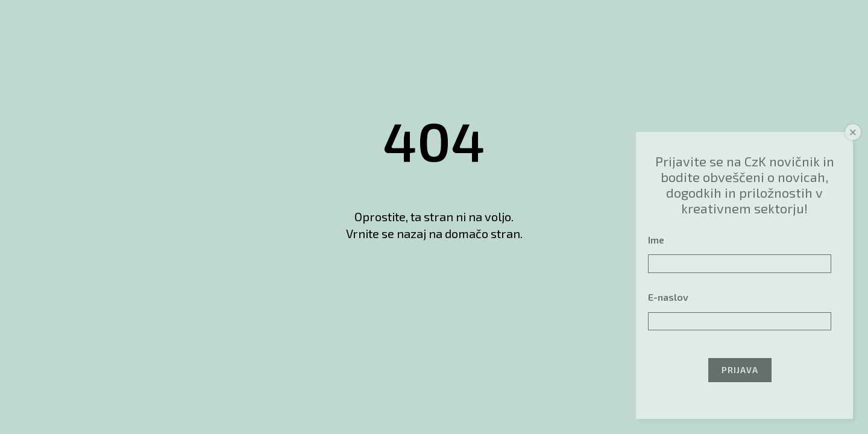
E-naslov (668, 297)
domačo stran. (484, 233)
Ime (656, 240)
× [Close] (853, 132)
